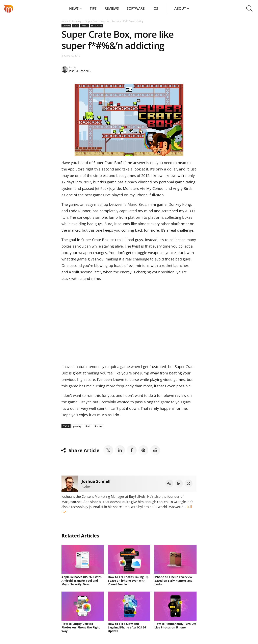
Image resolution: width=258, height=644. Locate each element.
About (180, 8)
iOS (155, 8)
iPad (75, 26)
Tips (93, 8)
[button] (249, 8)
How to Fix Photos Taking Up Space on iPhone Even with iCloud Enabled (128, 581)
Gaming (77, 21)
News (74, 8)
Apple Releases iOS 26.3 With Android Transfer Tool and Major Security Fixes (82, 581)
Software (136, 8)
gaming (77, 426)
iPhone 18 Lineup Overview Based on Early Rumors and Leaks (173, 581)
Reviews (112, 8)
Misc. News (97, 26)
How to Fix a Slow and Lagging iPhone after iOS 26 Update (127, 627)
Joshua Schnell (79, 71)
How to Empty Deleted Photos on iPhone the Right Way (81, 627)
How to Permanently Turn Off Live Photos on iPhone (175, 626)
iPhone (84, 26)
